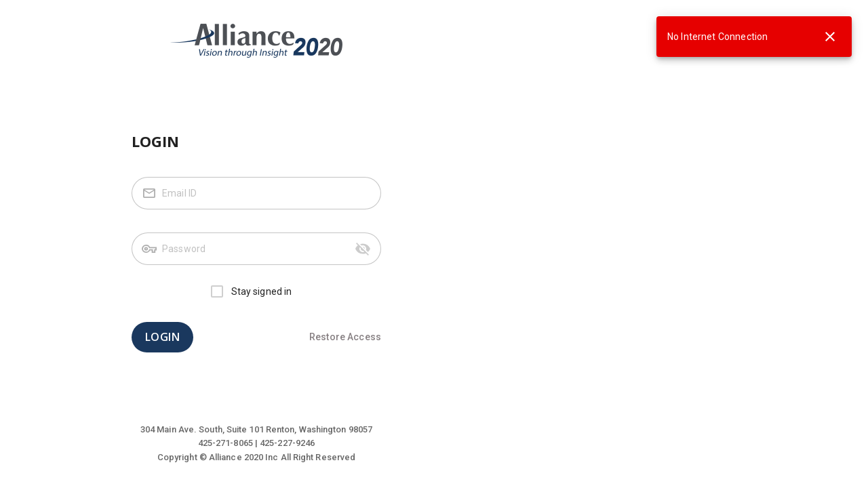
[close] (830, 37)
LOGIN (162, 337)
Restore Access (345, 337)
